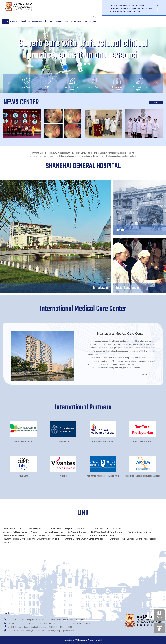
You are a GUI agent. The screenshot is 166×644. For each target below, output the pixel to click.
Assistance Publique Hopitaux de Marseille (21, 532)
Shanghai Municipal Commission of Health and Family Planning (59, 535)
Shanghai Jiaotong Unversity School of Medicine (85, 539)
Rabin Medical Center (12, 529)
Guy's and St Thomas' (77, 532)
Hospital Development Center (102, 535)
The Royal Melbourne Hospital (59, 529)
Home (6, 21)
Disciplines (25, 21)
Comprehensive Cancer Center (84, 21)
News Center (37, 21)
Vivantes (81, 529)
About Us (14, 21)
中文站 (93, 17)
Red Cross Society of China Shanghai (107, 532)
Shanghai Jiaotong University (15, 535)
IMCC (67, 21)
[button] (158, 6)
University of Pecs (34, 529)
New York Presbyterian (53, 532)
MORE (156, 103)
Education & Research (53, 21)
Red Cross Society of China (139, 532)
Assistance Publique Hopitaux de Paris (105, 529)
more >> (148, 374)
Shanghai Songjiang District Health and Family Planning (133, 539)
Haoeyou (7, 542)
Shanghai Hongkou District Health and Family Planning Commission (31, 539)
